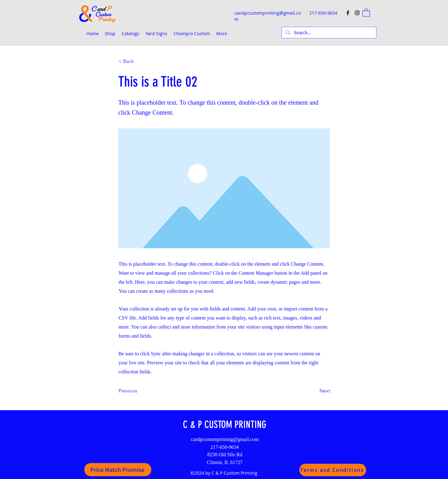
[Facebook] (348, 13)
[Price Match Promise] (118, 470)
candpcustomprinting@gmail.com (225, 439)
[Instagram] (357, 13)
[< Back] (139, 61)
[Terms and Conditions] (333, 470)
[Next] (315, 391)
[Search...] (328, 33)
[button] (366, 12)
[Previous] (139, 391)
